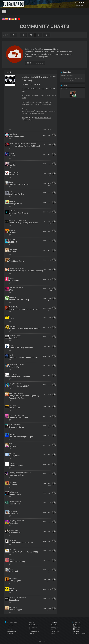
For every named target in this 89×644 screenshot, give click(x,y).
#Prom (30, 120)
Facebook (77, 625)
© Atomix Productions (45, 642)
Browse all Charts (35, 63)
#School (25, 120)
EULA (53, 633)
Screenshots (10, 633)
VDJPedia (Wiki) (34, 631)
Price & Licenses (12, 631)
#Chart (49, 118)
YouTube (77, 627)
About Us (54, 625)
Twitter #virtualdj (79, 633)
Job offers (54, 629)
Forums (31, 633)
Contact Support (34, 625)
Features (9, 629)
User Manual (33, 627)
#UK (23, 118)
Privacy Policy (55, 631)
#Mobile (41, 118)
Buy (8, 627)
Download (10, 625)
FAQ (30, 629)
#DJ (45, 118)
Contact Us (55, 627)
